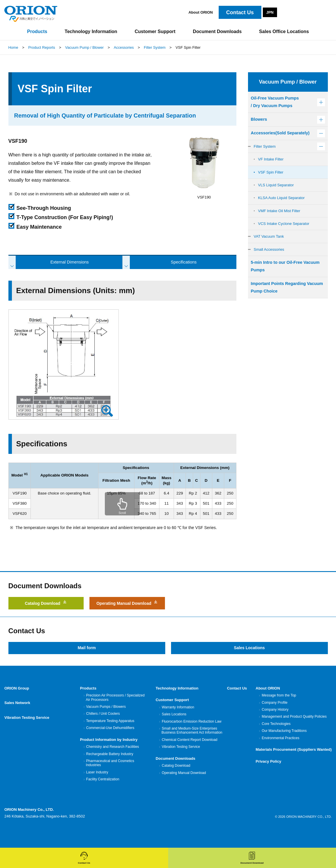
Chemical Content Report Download (189, 753)
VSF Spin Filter (272, 185)
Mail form (87, 661)
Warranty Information (178, 721)
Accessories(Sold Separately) (270, 140)
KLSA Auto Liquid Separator (284, 213)
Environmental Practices (280, 752)
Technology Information (177, 702)
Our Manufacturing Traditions (284, 744)
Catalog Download (46, 609)
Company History (275, 723)
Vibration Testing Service (27, 725)
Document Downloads (176, 772)
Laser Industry (97, 786)
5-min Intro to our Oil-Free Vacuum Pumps (280, 286)
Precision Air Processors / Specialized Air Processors (115, 711)
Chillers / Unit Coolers (103, 727)
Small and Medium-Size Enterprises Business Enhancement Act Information (192, 744)
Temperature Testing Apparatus (110, 735)
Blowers (260, 121)
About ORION (201, 12)
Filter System (266, 158)
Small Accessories (271, 267)
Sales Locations (249, 661)
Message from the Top (279, 709)
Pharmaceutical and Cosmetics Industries (110, 777)
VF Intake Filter (272, 172)
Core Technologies (276, 737)
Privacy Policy (268, 775)
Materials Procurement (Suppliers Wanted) (294, 763)
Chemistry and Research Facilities (113, 760)
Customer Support (172, 713)
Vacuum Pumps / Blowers (106, 720)
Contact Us (237, 702)
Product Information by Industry (109, 753)
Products (88, 702)
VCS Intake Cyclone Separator (287, 240)
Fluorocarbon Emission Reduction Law (191, 735)
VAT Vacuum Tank (271, 254)
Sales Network (17, 713)
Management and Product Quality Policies (294, 730)
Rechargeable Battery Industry (110, 767)
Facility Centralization (103, 793)
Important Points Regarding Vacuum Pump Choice (282, 308)
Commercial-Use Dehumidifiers (110, 741)
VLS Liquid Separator (278, 199)
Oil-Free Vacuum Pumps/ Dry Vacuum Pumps (278, 103)
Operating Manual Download (127, 612)
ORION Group (17, 702)
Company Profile (274, 716)
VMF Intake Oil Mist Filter (282, 226)
